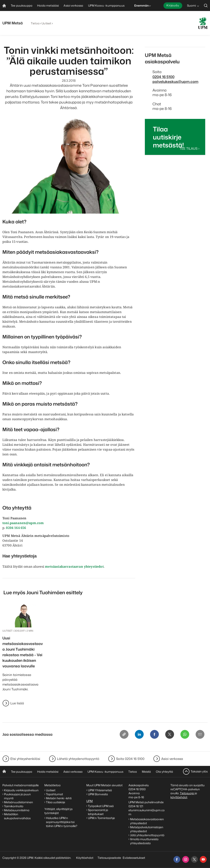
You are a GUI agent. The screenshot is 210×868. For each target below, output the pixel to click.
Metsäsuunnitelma (17, 810)
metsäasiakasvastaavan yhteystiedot (74, 566)
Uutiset (46, 23)
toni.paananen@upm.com (23, 523)
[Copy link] (124, 734)
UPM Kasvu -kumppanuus (105, 772)
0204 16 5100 (163, 77)
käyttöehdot (179, 797)
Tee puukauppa (22, 772)
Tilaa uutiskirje (56, 802)
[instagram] (186, 859)
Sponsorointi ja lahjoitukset (98, 812)
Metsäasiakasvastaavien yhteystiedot (147, 821)
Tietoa (35, 23)
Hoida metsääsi (48, 772)
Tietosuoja (187, 793)
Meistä (146, 772)
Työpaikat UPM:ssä (101, 806)
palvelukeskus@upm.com (175, 82)
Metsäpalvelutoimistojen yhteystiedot (147, 829)
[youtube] (203, 859)
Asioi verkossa (172, 759)
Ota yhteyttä (164, 772)
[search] (206, 5)
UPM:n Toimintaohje (101, 818)
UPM (90, 801)
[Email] (200, 734)
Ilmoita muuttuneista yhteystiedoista (144, 841)
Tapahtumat (54, 794)
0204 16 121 (136, 806)
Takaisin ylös (199, 771)
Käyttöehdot (85, 858)
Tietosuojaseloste (109, 858)
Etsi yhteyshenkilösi (25, 759)
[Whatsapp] (185, 734)
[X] (170, 734)
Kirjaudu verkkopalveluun (21, 790)
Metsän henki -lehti (59, 798)
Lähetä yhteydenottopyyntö (78, 759)
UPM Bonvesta (98, 794)
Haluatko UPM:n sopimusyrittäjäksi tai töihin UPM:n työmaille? (62, 822)
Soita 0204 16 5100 (130, 759)
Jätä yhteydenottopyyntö (147, 835)
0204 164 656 (16, 528)
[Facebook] (154, 734)
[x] (194, 859)
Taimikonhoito (14, 806)
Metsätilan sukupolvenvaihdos (17, 816)
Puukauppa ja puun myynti (17, 796)
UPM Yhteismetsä (100, 790)
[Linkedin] (139, 734)
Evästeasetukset (134, 858)
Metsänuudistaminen (18, 802)
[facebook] (177, 859)
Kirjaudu (173, 5)
